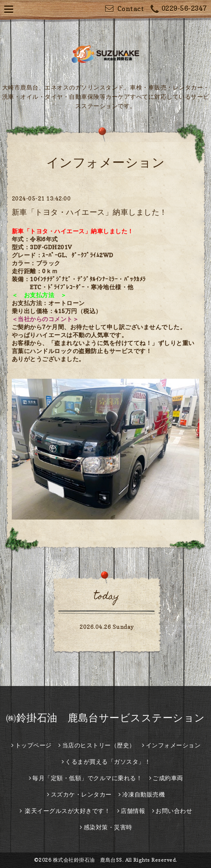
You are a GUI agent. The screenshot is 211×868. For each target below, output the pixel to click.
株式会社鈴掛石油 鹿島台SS (88, 860)
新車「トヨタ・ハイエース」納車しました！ (90, 212)
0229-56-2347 (179, 9)
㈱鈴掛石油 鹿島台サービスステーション (105, 718)
